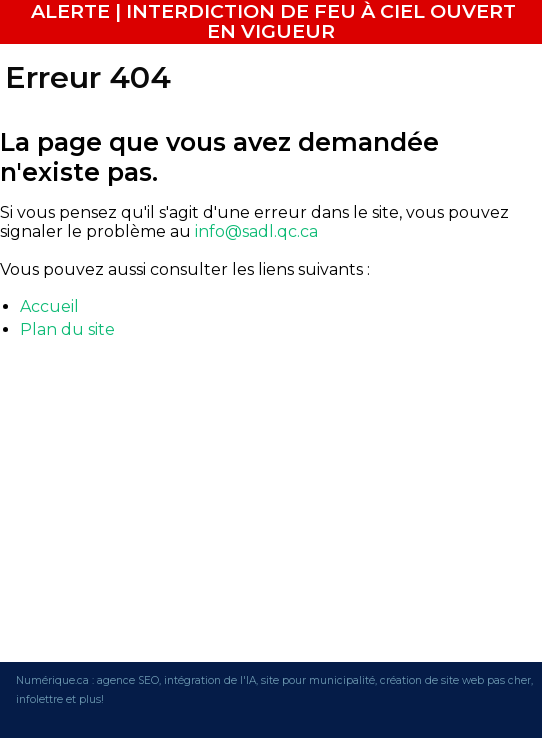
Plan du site (67, 329)
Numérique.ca (52, 680)
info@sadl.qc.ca (256, 231)
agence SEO (128, 680)
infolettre (39, 699)
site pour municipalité (318, 680)
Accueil (49, 306)
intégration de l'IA (210, 680)
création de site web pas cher (455, 680)
